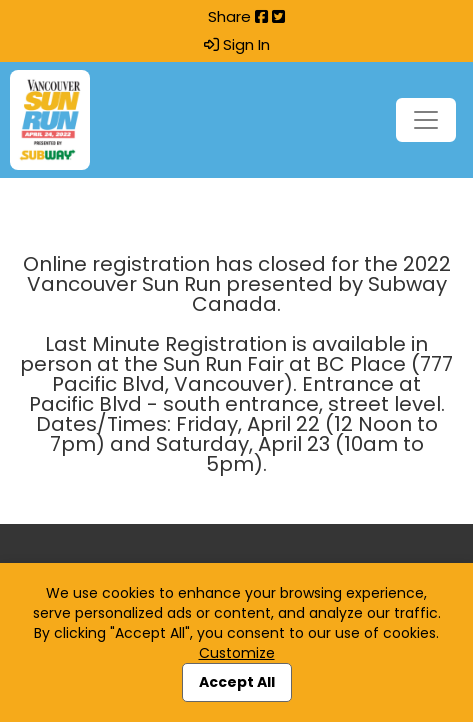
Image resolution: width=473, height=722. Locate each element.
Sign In (237, 45)
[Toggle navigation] (426, 120)
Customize (237, 653)
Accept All (237, 682)
